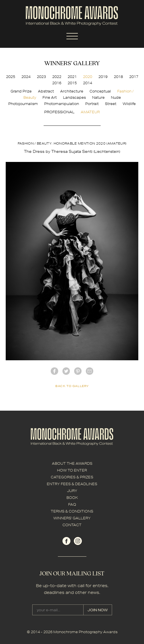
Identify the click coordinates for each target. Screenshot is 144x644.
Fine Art (50, 97)
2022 (57, 77)
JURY (72, 491)
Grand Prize (21, 91)
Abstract (46, 91)
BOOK (72, 498)
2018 (118, 77)
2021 (72, 77)
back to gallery (72, 386)
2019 (103, 77)
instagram (78, 541)
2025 (11, 77)
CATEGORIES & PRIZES (72, 477)
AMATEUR (90, 112)
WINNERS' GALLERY (72, 518)
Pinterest (78, 371)
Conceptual (100, 91)
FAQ (72, 504)
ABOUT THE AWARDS (72, 463)
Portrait (92, 104)
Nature (98, 97)
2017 (134, 77)
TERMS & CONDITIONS (72, 511)
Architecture (72, 91)
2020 (88, 77)
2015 (72, 83)
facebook (54, 371)
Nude (116, 97)
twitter (66, 371)
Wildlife (129, 104)
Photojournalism (23, 104)
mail (90, 371)
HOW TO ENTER (72, 470)
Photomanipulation (62, 104)
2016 (57, 83)
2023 (41, 77)
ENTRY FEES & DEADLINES (72, 484)
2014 (88, 83)
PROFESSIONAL (59, 112)
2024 (26, 77)
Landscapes (74, 97)
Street (111, 104)
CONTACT (72, 525)
